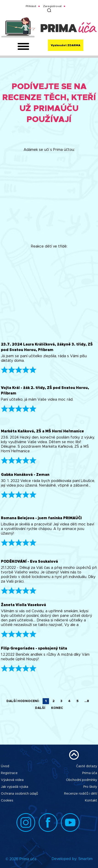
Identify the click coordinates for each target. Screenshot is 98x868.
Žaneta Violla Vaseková (23, 605)
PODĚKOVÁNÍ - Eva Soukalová (29, 562)
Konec (57, 708)
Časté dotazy (87, 766)
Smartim (85, 859)
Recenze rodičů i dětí (81, 794)
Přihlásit (31, 6)
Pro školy (90, 787)
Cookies (7, 801)
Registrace (9, 773)
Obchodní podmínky (82, 780)
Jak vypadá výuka (15, 787)
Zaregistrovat (52, 6)
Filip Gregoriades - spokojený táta (34, 648)
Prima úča (90, 773)
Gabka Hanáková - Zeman (25, 475)
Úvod (5, 766)
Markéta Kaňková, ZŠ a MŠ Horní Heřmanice (42, 431)
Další (40, 708)
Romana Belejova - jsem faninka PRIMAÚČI (41, 518)
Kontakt (91, 801)
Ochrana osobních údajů (19, 794)
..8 (87, 701)
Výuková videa (12, 780)
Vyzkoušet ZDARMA (66, 45)
